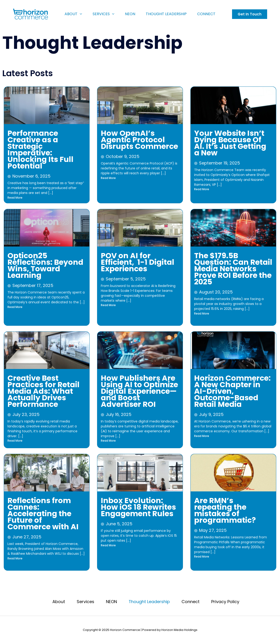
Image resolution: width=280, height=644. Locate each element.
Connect (209, 14)
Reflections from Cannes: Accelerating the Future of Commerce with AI (43, 513)
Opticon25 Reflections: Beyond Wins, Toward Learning (45, 265)
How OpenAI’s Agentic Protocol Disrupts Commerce (139, 140)
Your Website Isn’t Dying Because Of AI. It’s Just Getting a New (230, 143)
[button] (250, 14)
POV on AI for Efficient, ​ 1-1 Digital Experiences (138, 262)
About (72, 14)
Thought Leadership (168, 14)
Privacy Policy (225, 602)
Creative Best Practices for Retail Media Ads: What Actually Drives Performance (44, 391)
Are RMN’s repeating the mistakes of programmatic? (225, 510)
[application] (78, 14)
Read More (15, 198)
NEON (131, 14)
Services (103, 14)
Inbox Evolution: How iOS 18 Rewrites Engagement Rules (138, 507)
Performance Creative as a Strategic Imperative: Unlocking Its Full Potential (40, 149)
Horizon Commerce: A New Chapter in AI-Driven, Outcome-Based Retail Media (232, 391)
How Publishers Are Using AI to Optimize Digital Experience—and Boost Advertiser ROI (139, 391)
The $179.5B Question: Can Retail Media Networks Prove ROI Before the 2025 (233, 269)
